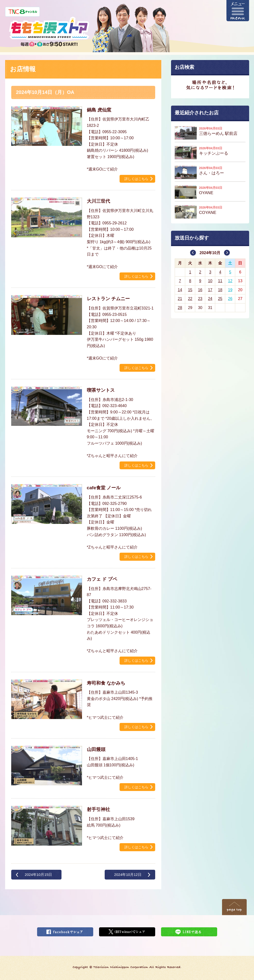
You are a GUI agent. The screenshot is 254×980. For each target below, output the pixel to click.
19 (230, 290)
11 (220, 281)
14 (180, 290)
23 (200, 299)
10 (210, 281)
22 (190, 299)
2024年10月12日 (128, 875)
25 (220, 299)
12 (230, 281)
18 (220, 290)
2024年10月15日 (38, 875)
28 (180, 308)
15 (190, 290)
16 (200, 290)
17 (210, 290)
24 (210, 299)
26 (230, 299)
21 (180, 299)
